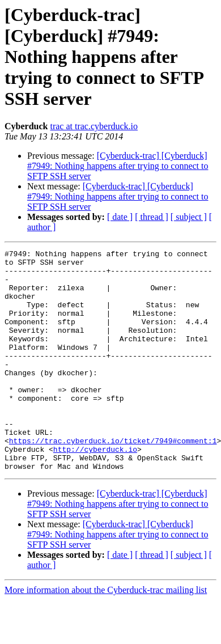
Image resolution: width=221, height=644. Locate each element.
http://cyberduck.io (95, 490)
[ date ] (120, 217)
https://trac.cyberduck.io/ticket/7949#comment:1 (113, 480)
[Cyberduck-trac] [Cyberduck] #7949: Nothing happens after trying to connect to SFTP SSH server (118, 166)
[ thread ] (152, 217)
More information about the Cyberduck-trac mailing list (106, 634)
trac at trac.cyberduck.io (94, 126)
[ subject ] (189, 217)
